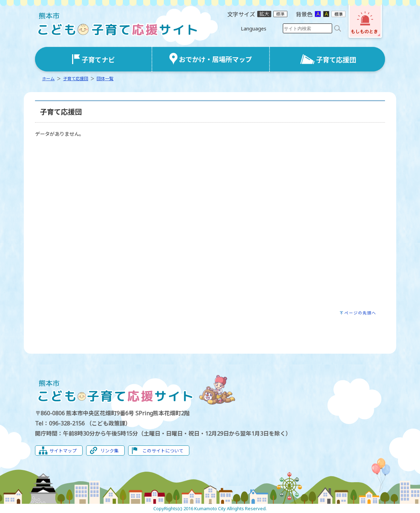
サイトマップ (63, 451)
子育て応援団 (76, 79)
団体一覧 (105, 79)
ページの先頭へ (360, 313)
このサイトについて (163, 451)
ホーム (48, 79)
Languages (254, 29)
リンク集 (110, 451)
